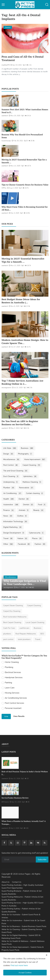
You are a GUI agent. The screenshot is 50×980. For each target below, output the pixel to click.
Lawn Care (10, 688)
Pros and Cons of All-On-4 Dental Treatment (23, 58)
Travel (8, 538)
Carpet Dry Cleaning (12, 611)
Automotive (11, 505)
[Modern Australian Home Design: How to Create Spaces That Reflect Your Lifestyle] (25, 324)
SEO (42, 634)
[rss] (45, 843)
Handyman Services (14, 677)
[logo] (25, 5)
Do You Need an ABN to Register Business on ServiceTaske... (20, 423)
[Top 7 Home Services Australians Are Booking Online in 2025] (25, 365)
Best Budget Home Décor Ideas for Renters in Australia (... (21, 301)
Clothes (22, 516)
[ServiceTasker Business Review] (10, 789)
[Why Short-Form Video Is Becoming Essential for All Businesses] (10, 198)
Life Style (10, 448)
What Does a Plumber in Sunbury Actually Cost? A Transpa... (24, 823)
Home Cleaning (12, 662)
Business (27, 448)
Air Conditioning (12, 493)
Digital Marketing (13, 527)
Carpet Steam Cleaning (13, 605)
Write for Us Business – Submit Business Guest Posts (24, 926)
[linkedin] (31, 843)
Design (8, 454)
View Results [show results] (19, 716)
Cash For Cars (9, 628)
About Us (6, 882)
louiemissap (6, 141)
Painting (8, 683)
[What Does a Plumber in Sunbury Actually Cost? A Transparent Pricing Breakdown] (10, 813)
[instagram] (18, 843)
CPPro (4, 188)
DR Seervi (5, 802)
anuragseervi (6, 388)
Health (9, 499)
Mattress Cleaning (32, 482)
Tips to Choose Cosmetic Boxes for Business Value (25, 185)
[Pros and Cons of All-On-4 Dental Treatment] (25, 39)
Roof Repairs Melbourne (26, 634)
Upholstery (30, 476)
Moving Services (12, 693)
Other (8, 544)
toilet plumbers (24, 639)
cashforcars (24, 628)
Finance (9, 510)
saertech (5, 116)
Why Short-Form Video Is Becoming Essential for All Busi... (25, 208)
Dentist (24, 499)
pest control (8, 639)
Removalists (26, 488)
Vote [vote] (6, 716)
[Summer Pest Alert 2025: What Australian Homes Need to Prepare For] (10, 101)
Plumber (9, 488)
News (8, 516)
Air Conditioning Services (16, 698)
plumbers (7, 634)
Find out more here (19, 965)
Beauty (39, 510)
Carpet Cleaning (32, 465)
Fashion (40, 544)
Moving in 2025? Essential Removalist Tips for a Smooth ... (24, 161)
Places (37, 538)
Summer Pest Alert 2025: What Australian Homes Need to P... (25, 111)
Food (42, 505)
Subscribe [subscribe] (42, 860)
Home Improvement (35, 459)
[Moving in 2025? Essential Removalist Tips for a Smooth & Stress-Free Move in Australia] (10, 151)
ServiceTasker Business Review (15, 798)
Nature (23, 538)
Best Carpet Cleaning (12, 622)
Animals (24, 510)
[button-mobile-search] (47, 5)
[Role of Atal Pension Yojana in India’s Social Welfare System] (10, 763)
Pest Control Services (14, 703)
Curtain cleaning (35, 493)
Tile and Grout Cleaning (16, 471)
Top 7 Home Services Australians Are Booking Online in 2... (22, 382)
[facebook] (4, 843)
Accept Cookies (25, 973)
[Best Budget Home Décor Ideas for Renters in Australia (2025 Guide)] (25, 284)
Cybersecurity (37, 533)
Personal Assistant (13, 708)
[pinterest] (24, 843)
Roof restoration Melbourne (15, 617)
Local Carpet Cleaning (35, 622)
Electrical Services (13, 672)
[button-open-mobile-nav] (3, 5)
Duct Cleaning (11, 476)
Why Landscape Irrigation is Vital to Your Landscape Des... (25, 582)
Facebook (24, 544)
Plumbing (9, 667)
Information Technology (15, 521)
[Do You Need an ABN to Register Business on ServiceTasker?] (25, 406)
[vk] (38, 843)
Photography (25, 454)
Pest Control (11, 465)
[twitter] (11, 843)
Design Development (14, 533)
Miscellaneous (12, 459)
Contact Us (17, 882)
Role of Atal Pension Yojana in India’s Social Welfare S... (25, 773)
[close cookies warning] (47, 955)
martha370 (6, 65)
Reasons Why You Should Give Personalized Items (22, 136)
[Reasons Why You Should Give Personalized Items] (10, 126)
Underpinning (11, 482)
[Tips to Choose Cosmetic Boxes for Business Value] (10, 176)
